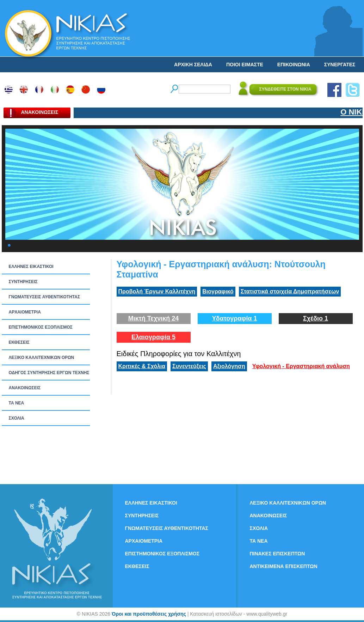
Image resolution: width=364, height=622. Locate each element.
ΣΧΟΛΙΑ (17, 418)
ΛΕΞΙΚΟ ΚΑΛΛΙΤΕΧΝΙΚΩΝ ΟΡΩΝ (42, 358)
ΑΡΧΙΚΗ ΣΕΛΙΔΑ (193, 65)
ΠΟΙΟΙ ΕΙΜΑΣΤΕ (245, 65)
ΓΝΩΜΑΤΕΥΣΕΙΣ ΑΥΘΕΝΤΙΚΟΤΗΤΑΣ (45, 297)
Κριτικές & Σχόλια (142, 366)
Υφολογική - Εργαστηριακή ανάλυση (301, 366)
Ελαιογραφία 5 (153, 337)
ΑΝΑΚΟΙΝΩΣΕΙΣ (25, 388)
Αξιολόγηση (229, 366)
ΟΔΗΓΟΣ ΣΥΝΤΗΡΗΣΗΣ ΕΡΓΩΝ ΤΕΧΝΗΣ (49, 373)
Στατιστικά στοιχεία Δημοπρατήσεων (290, 291)
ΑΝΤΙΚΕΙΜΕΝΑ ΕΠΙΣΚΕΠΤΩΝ (284, 566)
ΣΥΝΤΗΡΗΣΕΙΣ (23, 282)
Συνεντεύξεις (189, 366)
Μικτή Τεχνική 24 (154, 318)
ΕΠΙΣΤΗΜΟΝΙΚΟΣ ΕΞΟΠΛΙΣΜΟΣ (41, 327)
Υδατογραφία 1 (234, 318)
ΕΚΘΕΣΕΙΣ (19, 342)
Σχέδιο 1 (316, 318)
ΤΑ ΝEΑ (17, 403)
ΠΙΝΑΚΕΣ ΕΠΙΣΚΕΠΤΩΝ (277, 554)
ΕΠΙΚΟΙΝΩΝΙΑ (294, 65)
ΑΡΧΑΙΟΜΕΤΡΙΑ (25, 312)
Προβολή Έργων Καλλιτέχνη (157, 291)
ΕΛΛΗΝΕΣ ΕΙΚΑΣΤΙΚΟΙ (31, 267)
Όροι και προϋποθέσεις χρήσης (149, 614)
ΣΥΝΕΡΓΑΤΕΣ (340, 65)
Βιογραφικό (218, 291)
